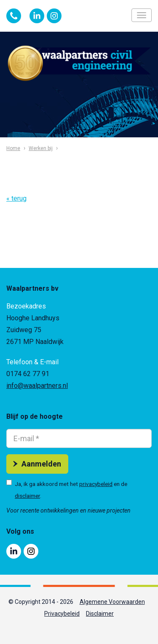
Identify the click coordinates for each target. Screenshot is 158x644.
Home (13, 148)
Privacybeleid (62, 614)
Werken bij (41, 148)
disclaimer (27, 496)
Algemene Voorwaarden (112, 602)
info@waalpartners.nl (37, 386)
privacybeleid (96, 484)
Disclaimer (100, 614)
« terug (16, 198)
